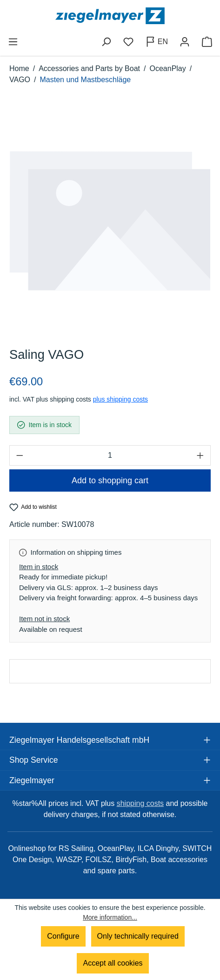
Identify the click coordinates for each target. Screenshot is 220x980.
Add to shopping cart (110, 480)
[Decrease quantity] (20, 455)
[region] (110, 221)
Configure (63, 936)
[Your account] (185, 42)
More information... (110, 917)
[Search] (106, 42)
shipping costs (140, 803)
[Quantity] (110, 455)
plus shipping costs (120, 399)
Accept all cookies (113, 963)
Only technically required (138, 936)
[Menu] (13, 42)
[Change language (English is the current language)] (157, 42)
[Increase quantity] (200, 455)
